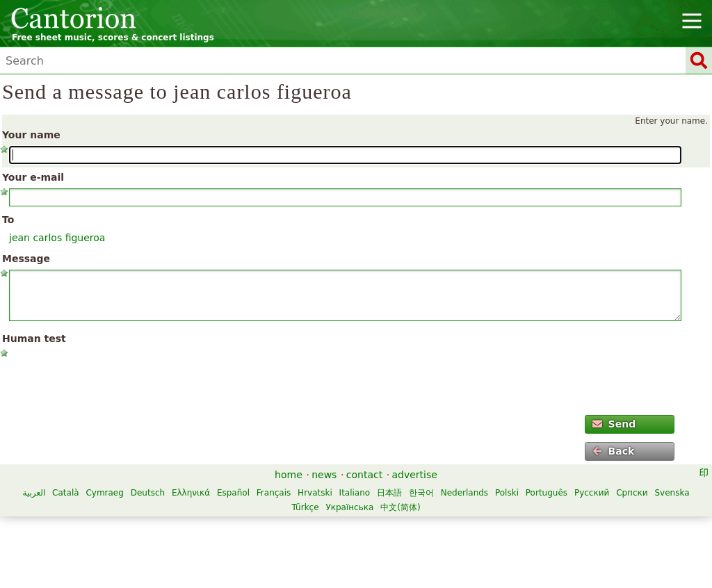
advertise (415, 475)
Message (26, 259)
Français (274, 493)
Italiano (355, 493)
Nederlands (464, 493)
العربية (34, 493)
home (289, 475)
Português (547, 493)
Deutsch (148, 493)
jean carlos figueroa (57, 238)
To (8, 220)
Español (233, 493)
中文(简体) (400, 507)
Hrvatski (315, 493)
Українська (349, 507)
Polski (507, 493)
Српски (632, 493)
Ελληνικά (191, 493)
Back (613, 451)
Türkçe (305, 507)
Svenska (672, 493)
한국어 (421, 493)
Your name (31, 135)
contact (364, 475)
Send (614, 424)
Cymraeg (104, 493)
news (324, 475)
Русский (592, 493)
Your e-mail (33, 177)
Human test (34, 338)
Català (65, 493)
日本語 (389, 493)
